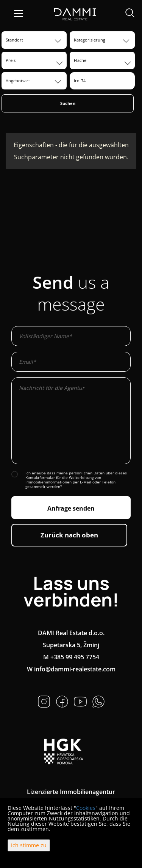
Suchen (68, 103)
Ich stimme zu (29, 845)
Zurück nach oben (69, 535)
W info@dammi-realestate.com (71, 669)
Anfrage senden (71, 508)
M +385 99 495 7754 (71, 657)
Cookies (86, 808)
